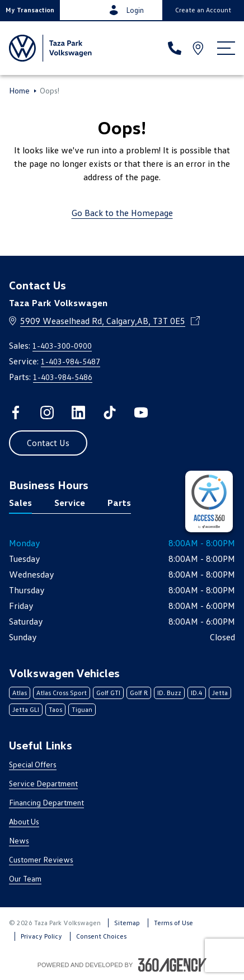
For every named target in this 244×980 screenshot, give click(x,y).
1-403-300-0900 (62, 346)
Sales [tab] (20, 503)
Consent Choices (101, 936)
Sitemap (127, 923)
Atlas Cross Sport (62, 693)
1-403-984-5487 (71, 361)
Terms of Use (173, 923)
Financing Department (46, 802)
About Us (24, 821)
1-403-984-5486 (63, 377)
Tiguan (82, 709)
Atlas (20, 693)
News (19, 840)
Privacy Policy (41, 936)
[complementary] (209, 501)
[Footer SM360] (172, 965)
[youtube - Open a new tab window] (141, 412)
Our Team (25, 878)
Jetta (220, 693)
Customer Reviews (41, 859)
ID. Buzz (169, 693)
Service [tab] (70, 503)
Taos (55, 709)
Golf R (139, 693)
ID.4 (197, 693)
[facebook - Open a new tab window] (16, 412)
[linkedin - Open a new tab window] (78, 412)
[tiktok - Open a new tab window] (110, 412)
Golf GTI (108, 693)
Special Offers (33, 764)
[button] (30, 10)
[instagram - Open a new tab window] (47, 412)
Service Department (43, 783)
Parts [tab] (119, 503)
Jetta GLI (26, 709)
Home (19, 91)
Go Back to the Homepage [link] (122, 213)
